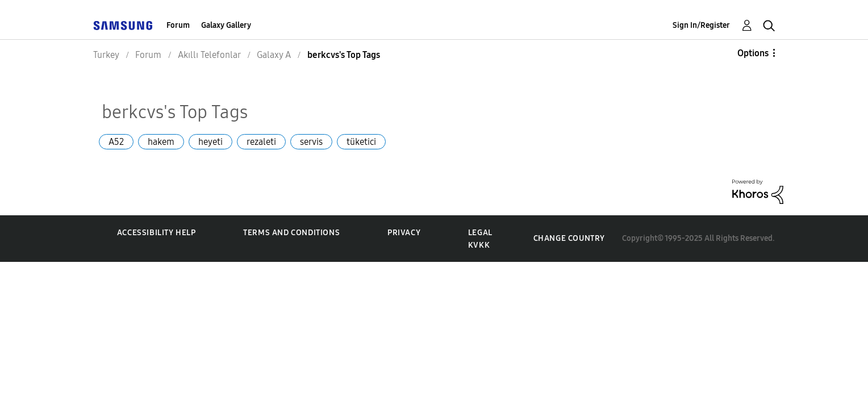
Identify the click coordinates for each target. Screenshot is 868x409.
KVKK (479, 245)
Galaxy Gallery (226, 25)
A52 (116, 142)
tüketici (361, 142)
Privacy (404, 233)
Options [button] (753, 53)
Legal (480, 233)
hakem (161, 142)
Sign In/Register (701, 25)
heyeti (210, 142)
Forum (178, 25)
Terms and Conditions (291, 233)
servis (311, 142)
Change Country (569, 238)
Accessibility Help (157, 233)
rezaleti (261, 142)
